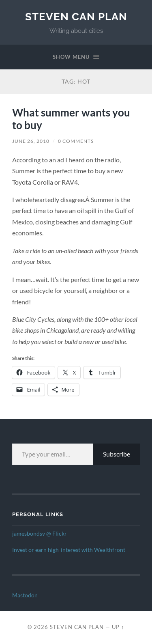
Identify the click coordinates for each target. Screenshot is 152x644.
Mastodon (25, 595)
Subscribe (117, 454)
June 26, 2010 (31, 141)
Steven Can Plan (76, 16)
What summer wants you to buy (71, 119)
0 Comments (76, 141)
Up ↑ (118, 627)
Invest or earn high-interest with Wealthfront (69, 550)
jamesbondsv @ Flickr (40, 534)
